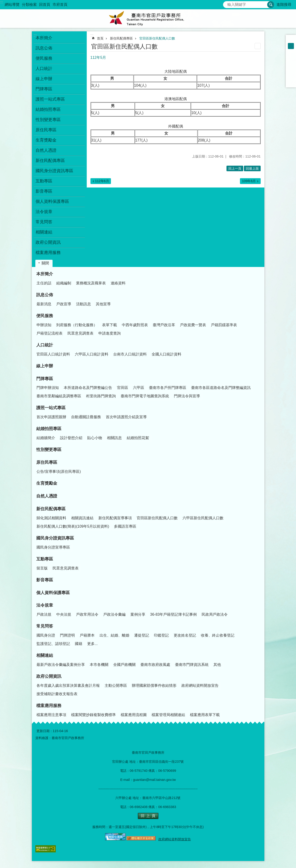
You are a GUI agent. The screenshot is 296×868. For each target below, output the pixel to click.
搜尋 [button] (271, 5)
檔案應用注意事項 (51, 715)
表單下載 (110, 325)
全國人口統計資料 (166, 354)
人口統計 (45, 345)
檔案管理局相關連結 (168, 715)
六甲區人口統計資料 (92, 354)
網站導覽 (12, 5)
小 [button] (291, 40)
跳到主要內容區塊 (2, 2)
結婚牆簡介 (46, 438)
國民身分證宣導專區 (53, 547)
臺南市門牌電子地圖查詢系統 (145, 396)
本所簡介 (45, 274)
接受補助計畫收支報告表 (57, 694)
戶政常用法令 (87, 614)
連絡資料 (118, 283)
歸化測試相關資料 (51, 518)
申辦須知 (44, 325)
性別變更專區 (48, 120)
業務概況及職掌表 (91, 283)
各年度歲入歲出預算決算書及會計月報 (68, 686)
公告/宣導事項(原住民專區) (59, 472)
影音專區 (44, 191)
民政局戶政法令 (215, 614)
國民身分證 (46, 635)
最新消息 (44, 304)
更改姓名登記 (185, 635)
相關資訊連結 (82, 518)
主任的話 (44, 283)
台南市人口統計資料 (130, 354)
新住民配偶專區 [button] (50, 161)
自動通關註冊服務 (86, 417)
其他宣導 (103, 304)
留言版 (42, 568)
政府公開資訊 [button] (48, 242)
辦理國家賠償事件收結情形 (154, 686)
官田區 (123, 388)
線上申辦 (44, 79)
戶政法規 (44, 614)
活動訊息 (83, 304)
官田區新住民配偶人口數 (157, 38)
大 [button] (291, 52)
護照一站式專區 (51, 408)
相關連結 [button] (44, 232)
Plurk (291, 64)
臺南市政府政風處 (155, 665)
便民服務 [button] (44, 58)
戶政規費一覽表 (193, 325)
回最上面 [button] (252, 168)
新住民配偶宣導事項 (115, 518)
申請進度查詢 (110, 333)
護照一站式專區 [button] (50, 99)
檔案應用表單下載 (205, 715)
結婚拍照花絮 (138, 438)
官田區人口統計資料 (53, 354)
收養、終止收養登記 (218, 635)
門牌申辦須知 (48, 388)
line (291, 76)
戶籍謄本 (87, 635)
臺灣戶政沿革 (164, 325)
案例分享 (138, 614)
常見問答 (45, 626)
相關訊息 (114, 438)
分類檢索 (29, 5)
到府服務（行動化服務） (77, 325)
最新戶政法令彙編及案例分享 (61, 665)
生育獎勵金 (46, 140)
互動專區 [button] (44, 181)
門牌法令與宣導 (187, 396)
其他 (217, 665)
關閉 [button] (45, 263)
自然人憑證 (46, 150)
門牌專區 (45, 379)
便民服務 (45, 316)
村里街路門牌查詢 (101, 396)
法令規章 (45, 605)
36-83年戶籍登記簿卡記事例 (174, 614)
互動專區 (45, 559)
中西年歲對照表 (135, 325)
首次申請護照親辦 (51, 417)
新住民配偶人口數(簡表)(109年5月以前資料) (73, 526)
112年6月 (102, 181)
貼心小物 (95, 438)
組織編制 (64, 283)
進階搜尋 (284, 5)
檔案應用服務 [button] (48, 253)
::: (2, 2)
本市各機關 (99, 665)
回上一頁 (235, 168)
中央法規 (64, 614)
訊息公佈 (45, 295)
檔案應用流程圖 (134, 715)
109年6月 (249, 181)
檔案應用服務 (49, 706)
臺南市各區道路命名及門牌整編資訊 (221, 388)
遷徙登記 (142, 635)
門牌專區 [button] (44, 89)
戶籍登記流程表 (50, 333)
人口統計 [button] (44, 69)
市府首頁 (60, 5)
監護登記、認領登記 (53, 644)
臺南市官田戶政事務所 (148, 19)
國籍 (79, 644)
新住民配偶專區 (121, 38)
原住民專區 (47, 462)
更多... (92, 644)
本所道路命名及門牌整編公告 (88, 388)
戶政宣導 (64, 304)
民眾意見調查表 (80, 333)
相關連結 (45, 655)
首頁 (100, 38)
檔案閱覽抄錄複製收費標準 (93, 715)
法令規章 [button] (44, 212)
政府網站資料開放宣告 (200, 686)
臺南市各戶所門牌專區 (168, 388)
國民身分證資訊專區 (55, 538)
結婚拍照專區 (49, 429)
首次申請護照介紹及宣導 (126, 417)
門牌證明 (67, 635)
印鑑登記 (161, 635)
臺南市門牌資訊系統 (192, 665)
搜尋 (227, 3)
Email (291, 82)
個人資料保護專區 (52, 201)
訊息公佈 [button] (44, 48)
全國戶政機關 (124, 665)
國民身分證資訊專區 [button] (54, 171)
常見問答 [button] (44, 222)
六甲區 (139, 388)
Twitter (291, 70)
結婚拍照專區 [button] (48, 109)
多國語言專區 (125, 526)
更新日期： (45, 731)
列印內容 (258, 46)
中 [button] (291, 46)
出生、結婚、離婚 (114, 635)
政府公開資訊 (49, 676)
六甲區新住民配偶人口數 (203, 518)
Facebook (291, 58)
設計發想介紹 (71, 438)
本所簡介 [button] (44, 38)
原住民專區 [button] (46, 130)
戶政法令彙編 (114, 614)
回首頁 (45, 5)
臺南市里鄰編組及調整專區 (59, 396)
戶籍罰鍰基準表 (224, 325)
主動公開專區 (116, 686)
